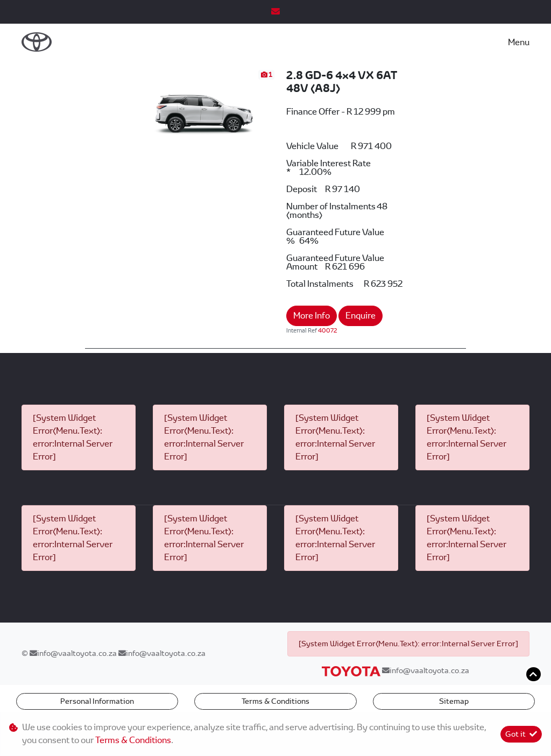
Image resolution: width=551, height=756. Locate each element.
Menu (519, 42)
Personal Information (97, 701)
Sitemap (454, 701)
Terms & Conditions (275, 701)
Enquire (361, 316)
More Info (312, 316)
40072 (328, 330)
